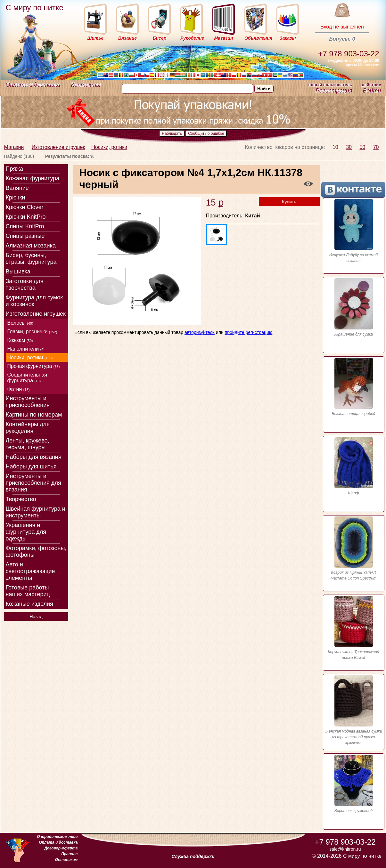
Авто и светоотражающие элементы (30, 571)
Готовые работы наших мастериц (28, 591)
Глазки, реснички (32, 332)
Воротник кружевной (354, 784)
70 (376, 147)
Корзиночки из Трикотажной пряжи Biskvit (354, 628)
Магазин (14, 147)
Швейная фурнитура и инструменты (36, 512)
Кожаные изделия (29, 604)
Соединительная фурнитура (27, 378)
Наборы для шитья (31, 466)
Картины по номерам (34, 415)
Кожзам (20, 340)
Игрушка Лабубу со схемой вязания (354, 231)
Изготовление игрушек (58, 147)
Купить (289, 202)
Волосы (20, 323)
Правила (69, 854)
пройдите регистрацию (249, 332)
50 (362, 147)
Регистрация (334, 91)
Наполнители (26, 349)
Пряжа (15, 169)
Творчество (21, 499)
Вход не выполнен (342, 27)
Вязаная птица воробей (354, 387)
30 (349, 147)
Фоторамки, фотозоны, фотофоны (36, 552)
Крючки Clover (25, 207)
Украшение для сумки (354, 307)
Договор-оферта (61, 848)
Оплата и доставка (33, 85)
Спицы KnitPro (25, 226)
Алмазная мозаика (31, 246)
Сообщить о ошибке (206, 134)
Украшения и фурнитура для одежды (26, 532)
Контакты (86, 85)
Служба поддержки (193, 856)
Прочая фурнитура (34, 366)
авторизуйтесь (200, 332)
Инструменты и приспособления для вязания (33, 483)
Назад (36, 617)
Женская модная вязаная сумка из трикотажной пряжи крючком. (354, 710)
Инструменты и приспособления (28, 402)
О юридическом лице (57, 837)
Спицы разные (25, 236)
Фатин (19, 389)
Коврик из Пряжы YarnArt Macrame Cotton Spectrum (354, 548)
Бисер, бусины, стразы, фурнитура (31, 259)
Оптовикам (66, 860)
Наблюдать (172, 134)
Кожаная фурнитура (33, 178)
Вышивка (18, 272)
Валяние (17, 188)
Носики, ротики (109, 147)
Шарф (354, 466)
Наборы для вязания (34, 457)
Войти (372, 91)
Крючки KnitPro (26, 217)
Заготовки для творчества (25, 284)
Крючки (16, 198)
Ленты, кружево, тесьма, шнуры (28, 444)
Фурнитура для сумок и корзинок (34, 301)
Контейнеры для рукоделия (28, 428)
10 (335, 147)
